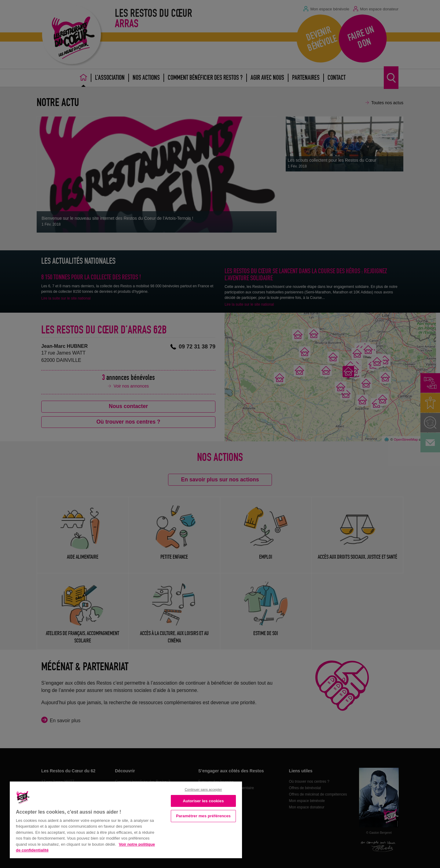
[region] (126, 819)
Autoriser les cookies (203, 801)
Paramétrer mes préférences (203, 816)
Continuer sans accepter (203, 789)
